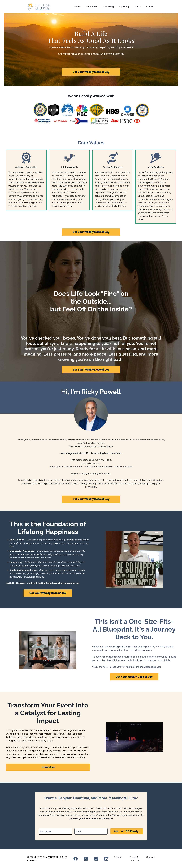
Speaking (124, 7)
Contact (151, 7)
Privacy (118, 857)
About (138, 7)
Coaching (109, 7)
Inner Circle (92, 7)
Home (78, 7)
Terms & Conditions (134, 859)
